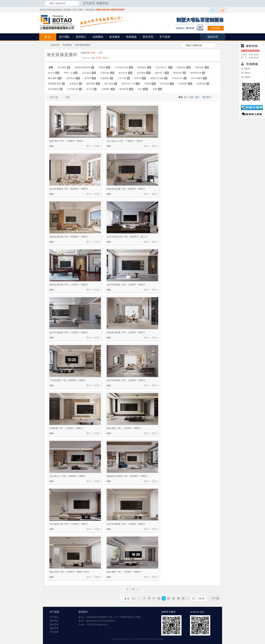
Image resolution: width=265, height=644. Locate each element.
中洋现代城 (74, 89)
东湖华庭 (203, 84)
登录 (213, 10)
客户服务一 (246, 69)
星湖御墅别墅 (56, 84)
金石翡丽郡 (55, 89)
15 (183, 598)
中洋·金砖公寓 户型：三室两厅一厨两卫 (69, 524)
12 (169, 598)
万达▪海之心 (164, 67)
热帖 (191, 97)
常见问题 (54, 632)
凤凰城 (104, 67)
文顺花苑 (76, 84)
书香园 (150, 84)
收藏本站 (102, 3)
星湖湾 (90, 78)
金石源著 (64, 67)
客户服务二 (246, 73)
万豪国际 (108, 89)
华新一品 (71, 73)
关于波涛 (165, 37)
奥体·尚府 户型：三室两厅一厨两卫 (66, 141)
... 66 (188, 599)
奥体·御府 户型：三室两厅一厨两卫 (124, 428)
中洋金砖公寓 (124, 67)
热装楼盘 (131, 37)
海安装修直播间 (83, 45)
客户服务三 (246, 77)
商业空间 (148, 37)
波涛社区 (55, 45)
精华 (197, 97)
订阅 (100, 53)
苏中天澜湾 (199, 78)
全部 (51, 67)
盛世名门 (162, 73)
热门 (186, 97)
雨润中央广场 (131, 84)
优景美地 (73, 78)
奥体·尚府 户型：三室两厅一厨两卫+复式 (69, 572)
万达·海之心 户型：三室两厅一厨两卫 (125, 141)
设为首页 (89, 3)
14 (178, 598)
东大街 (91, 89)
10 (159, 598)
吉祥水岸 (125, 73)
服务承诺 (54, 628)
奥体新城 (126, 89)
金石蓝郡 (89, 73)
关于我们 (54, 617)
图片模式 (207, 97)
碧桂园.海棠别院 (84, 67)
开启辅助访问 (220, 3)
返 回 (127, 598)
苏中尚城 (167, 84)
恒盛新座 (107, 78)
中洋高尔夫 (179, 78)
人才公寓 (124, 78)
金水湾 (54, 73)
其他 (143, 89)
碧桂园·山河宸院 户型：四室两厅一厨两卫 (127, 476)
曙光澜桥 (55, 78)
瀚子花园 (111, 84)
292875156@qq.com (97, 624)
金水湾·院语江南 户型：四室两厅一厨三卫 (127, 237)
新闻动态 (54, 621)
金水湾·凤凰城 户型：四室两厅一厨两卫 (69, 189)
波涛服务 (115, 37)
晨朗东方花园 (159, 78)
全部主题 (54, 97)
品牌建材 (98, 37)
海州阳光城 (198, 73)
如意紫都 (144, 73)
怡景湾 (140, 78)
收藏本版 (88, 53)
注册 (222, 10)
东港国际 (185, 84)
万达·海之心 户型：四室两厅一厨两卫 (68, 476)
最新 (180, 97)
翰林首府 (202, 67)
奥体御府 (144, 67)
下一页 (215, 598)
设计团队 (64, 37)
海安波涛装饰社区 (46, 45)
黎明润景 (179, 73)
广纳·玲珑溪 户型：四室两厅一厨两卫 (68, 380)
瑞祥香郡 (93, 84)
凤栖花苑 (184, 67)
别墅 (157, 89)
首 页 (48, 37)
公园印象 (107, 73)
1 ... (134, 598)
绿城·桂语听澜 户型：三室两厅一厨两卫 (69, 285)
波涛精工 (81, 37)
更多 (68, 97)
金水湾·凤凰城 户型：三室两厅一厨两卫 (126, 285)
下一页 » (133, 589)
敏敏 (52, 146)
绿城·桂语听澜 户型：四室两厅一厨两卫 (126, 189)
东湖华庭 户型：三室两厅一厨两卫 (66, 428)
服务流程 (54, 624)
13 (174, 598)
